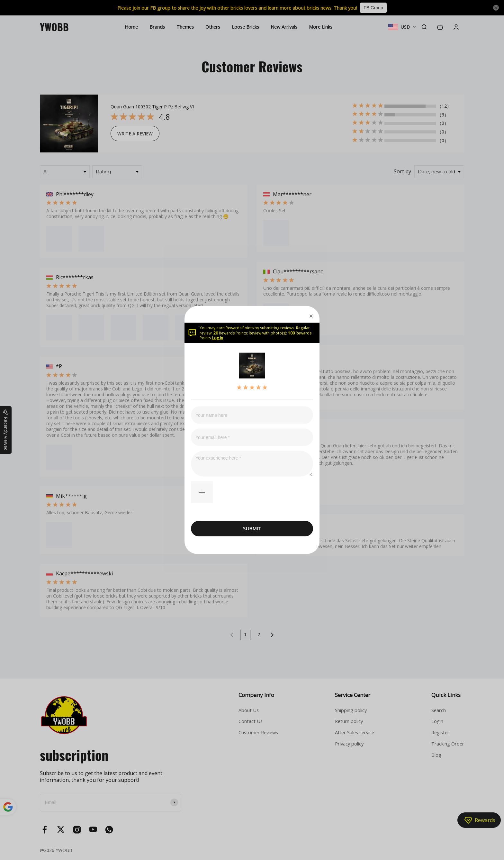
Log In (218, 338)
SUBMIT (252, 528)
